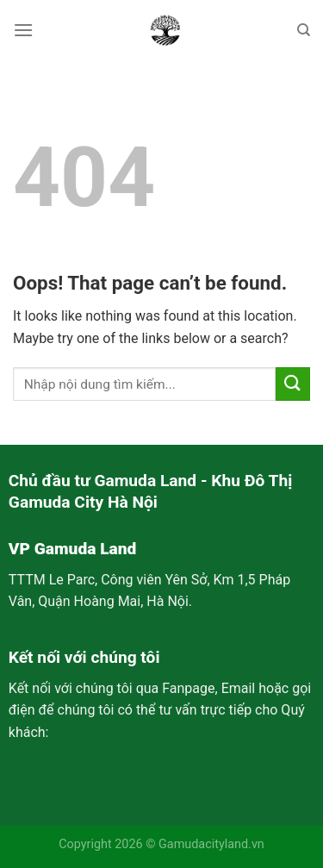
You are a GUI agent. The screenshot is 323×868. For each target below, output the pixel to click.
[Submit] (293, 384)
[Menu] (23, 30)
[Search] (304, 30)
